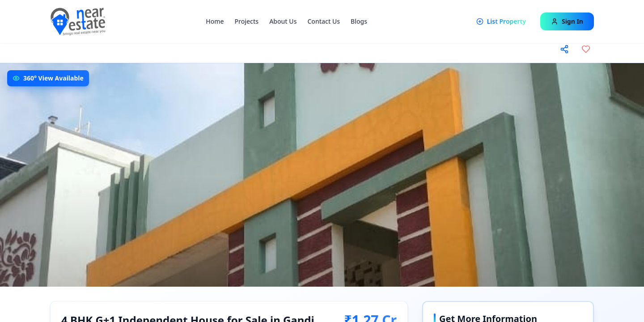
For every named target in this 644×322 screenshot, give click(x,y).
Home (215, 21)
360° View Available (53, 78)
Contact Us (324, 21)
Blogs (359, 21)
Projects (247, 21)
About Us (283, 21)
